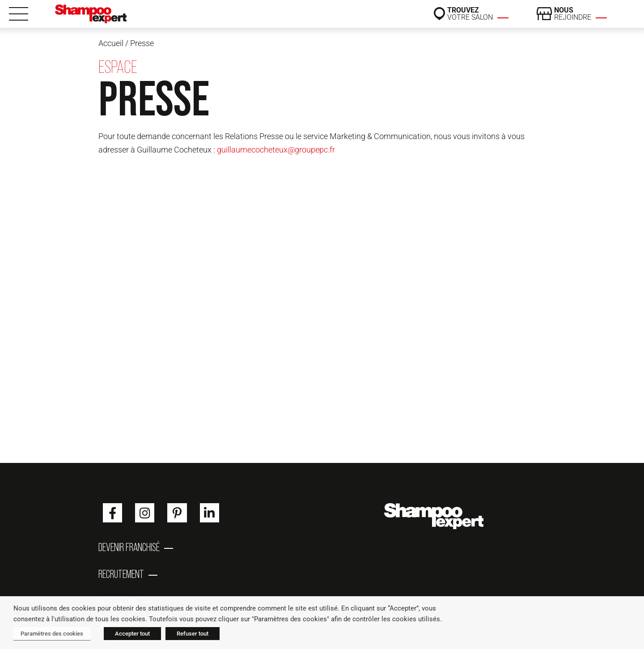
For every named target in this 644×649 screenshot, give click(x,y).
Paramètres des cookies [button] (52, 634)
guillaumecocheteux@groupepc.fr (276, 150)
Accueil (111, 43)
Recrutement (121, 574)
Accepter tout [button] (132, 634)
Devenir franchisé (129, 547)
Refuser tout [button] (193, 634)
